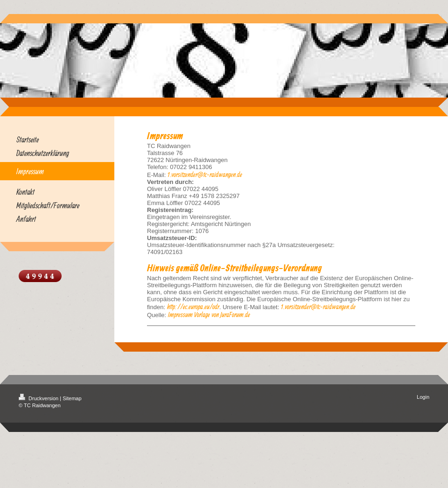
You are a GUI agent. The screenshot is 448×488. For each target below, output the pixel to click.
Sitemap (72, 398)
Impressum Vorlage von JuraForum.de (209, 315)
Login (423, 397)
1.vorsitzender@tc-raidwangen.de (205, 174)
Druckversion (39, 398)
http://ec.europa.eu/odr (193, 307)
